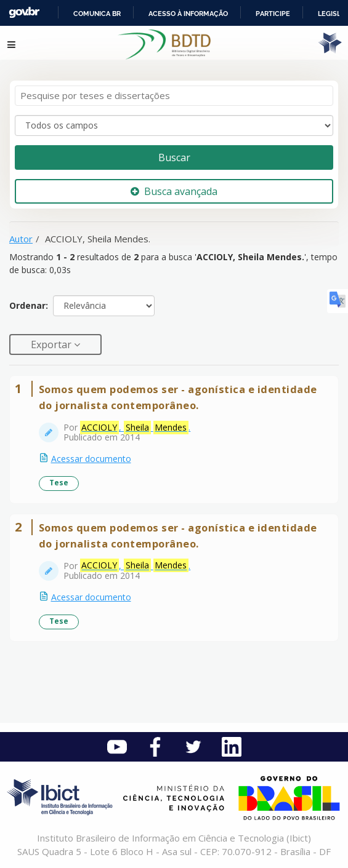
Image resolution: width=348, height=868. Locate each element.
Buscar (174, 157)
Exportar (52, 344)
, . (136, 428)
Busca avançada (174, 191)
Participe (273, 14)
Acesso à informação (188, 14)
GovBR (24, 13)
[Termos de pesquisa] (174, 96)
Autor (21, 239)
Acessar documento (91, 459)
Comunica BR (97, 14)
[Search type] (174, 125)
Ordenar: (29, 305)
